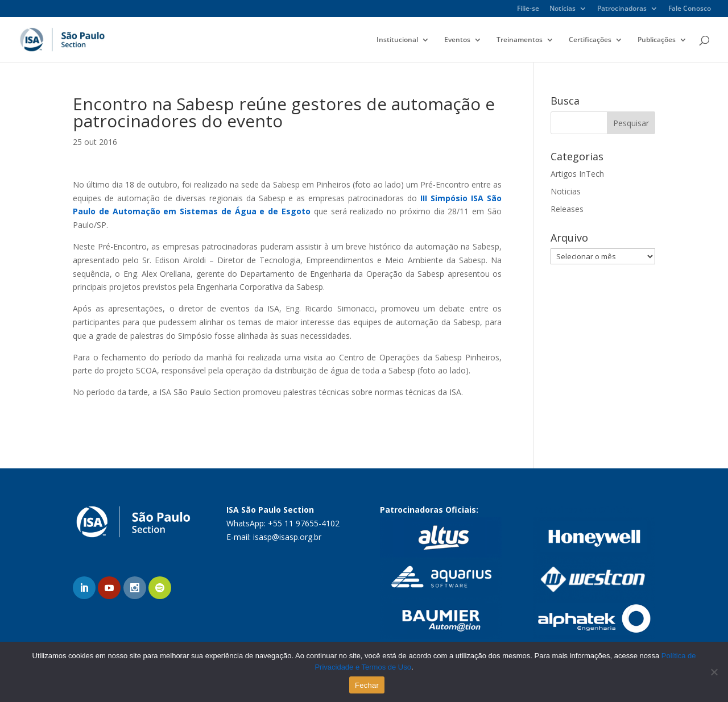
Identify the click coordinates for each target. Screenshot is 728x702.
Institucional (397, 40)
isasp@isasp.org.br (287, 537)
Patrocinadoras (622, 9)
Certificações (590, 40)
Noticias (566, 191)
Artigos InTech (577, 174)
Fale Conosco (690, 9)
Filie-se (528, 9)
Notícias (562, 9)
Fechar (367, 685)
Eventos (457, 40)
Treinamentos (520, 40)
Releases (567, 209)
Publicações (657, 40)
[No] (714, 672)
